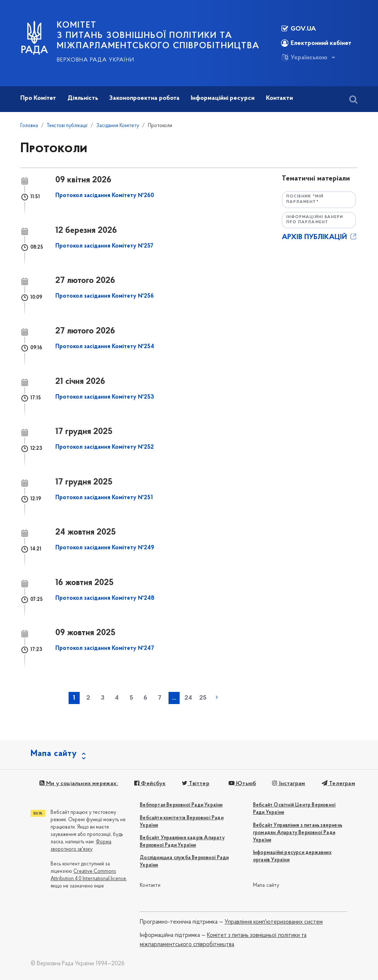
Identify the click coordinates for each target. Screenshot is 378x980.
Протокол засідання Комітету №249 (105, 548)
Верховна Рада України (96, 60)
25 (203, 698)
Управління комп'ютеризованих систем (274, 922)
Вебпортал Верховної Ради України (181, 805)
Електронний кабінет (316, 43)
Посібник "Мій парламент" (305, 199)
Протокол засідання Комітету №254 (105, 347)
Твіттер (196, 784)
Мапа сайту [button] (54, 754)
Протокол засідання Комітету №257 (104, 246)
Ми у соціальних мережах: (79, 784)
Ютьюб (242, 784)
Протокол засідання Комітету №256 (105, 296)
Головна (29, 126)
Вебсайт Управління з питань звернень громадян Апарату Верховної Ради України (298, 833)
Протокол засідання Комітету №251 (104, 498)
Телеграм (338, 784)
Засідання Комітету (118, 126)
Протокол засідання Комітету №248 (105, 598)
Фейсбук (150, 784)
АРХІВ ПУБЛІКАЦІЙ (320, 238)
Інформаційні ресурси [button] (223, 98)
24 (188, 698)
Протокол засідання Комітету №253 (105, 397)
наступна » (217, 697)
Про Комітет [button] (38, 98)
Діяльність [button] (83, 98)
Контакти (150, 885)
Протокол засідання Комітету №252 (105, 447)
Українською (304, 57)
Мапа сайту (266, 885)
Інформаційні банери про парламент (315, 220)
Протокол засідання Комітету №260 (105, 196)
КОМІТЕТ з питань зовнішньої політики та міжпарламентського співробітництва (158, 36)
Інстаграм (289, 784)
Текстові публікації (67, 126)
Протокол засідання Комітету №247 (105, 648)
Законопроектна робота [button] (144, 98)
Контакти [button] (279, 98)
